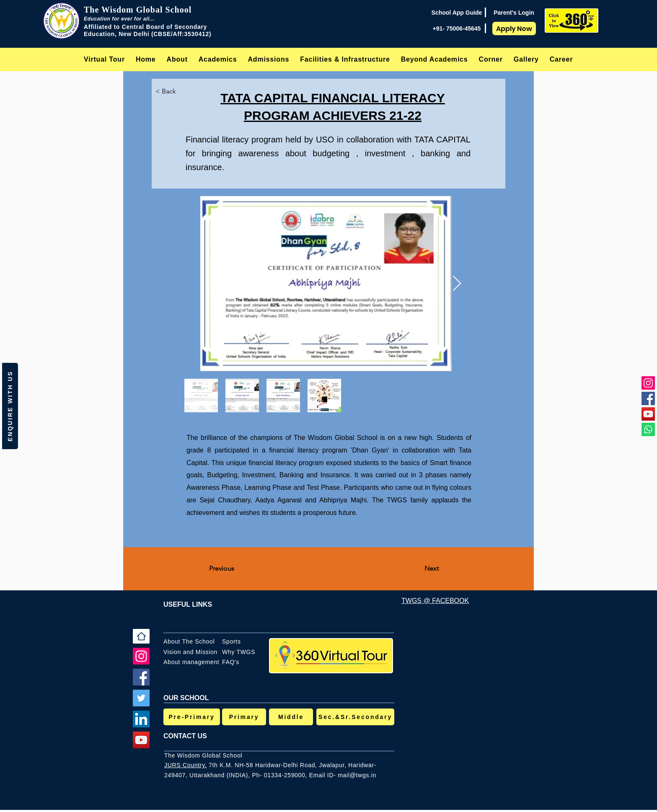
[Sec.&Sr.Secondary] (355, 717)
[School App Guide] (457, 13)
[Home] (141, 636)
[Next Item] (457, 284)
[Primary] (244, 717)
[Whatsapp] (648, 429)
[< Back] (173, 91)
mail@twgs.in (357, 775)
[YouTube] (648, 414)
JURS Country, (185, 765)
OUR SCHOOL (186, 698)
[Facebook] (648, 398)
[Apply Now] (514, 28)
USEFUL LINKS (188, 604)
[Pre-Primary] (192, 717)
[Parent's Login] (514, 13)
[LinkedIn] (141, 719)
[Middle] (291, 717)
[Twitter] (141, 698)
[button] (177, 59)
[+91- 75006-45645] (457, 28)
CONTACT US (185, 736)
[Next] (418, 569)
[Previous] (237, 569)
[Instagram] (648, 383)
